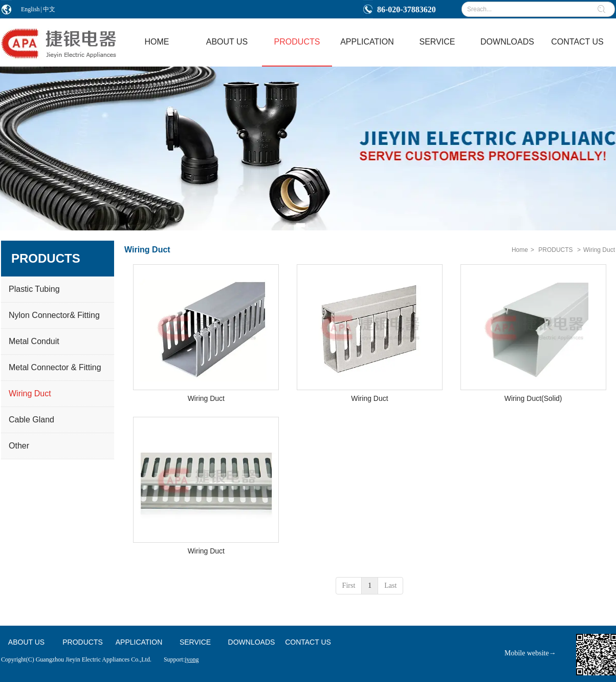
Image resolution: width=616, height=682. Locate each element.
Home (520, 250)
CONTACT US (308, 642)
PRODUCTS (555, 250)
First (349, 585)
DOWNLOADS (252, 642)
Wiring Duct (599, 250)
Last (390, 585)
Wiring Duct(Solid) (533, 398)
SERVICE (195, 642)
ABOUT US (26, 642)
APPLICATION (139, 642)
